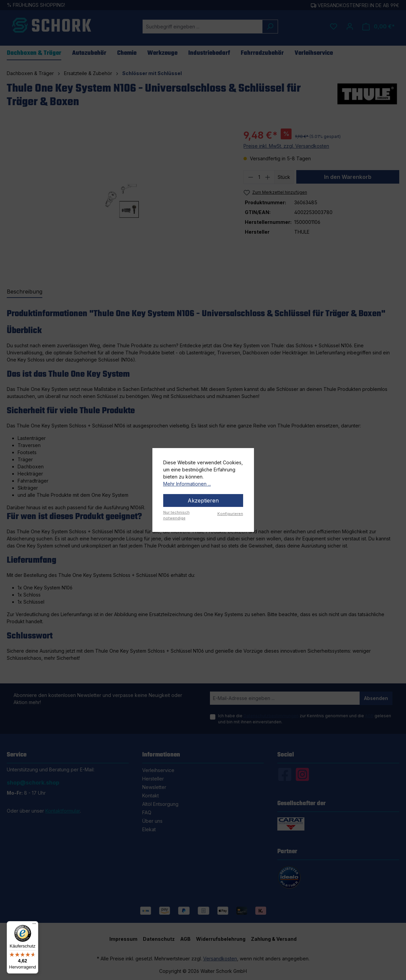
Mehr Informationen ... (187, 484)
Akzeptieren (203, 500)
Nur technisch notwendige (176, 515)
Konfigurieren (230, 514)
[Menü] (34, 925)
